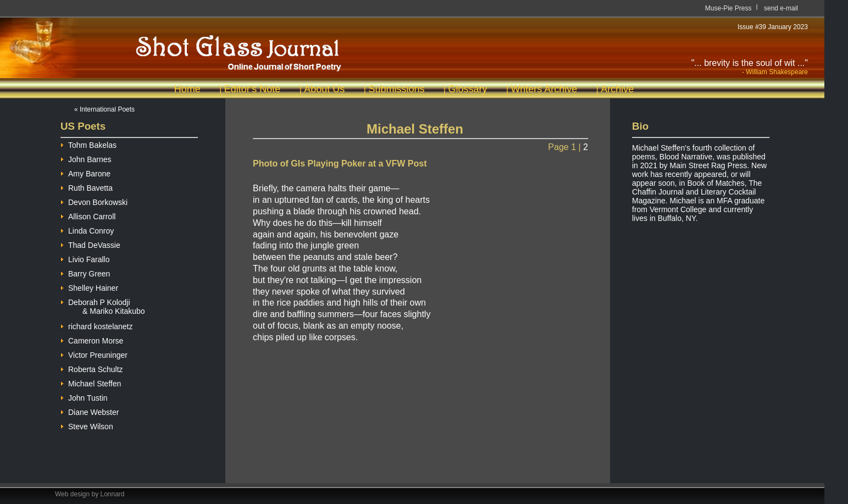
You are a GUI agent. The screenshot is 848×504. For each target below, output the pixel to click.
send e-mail (781, 8)
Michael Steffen (91, 382)
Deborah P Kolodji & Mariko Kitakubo (103, 302)
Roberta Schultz (92, 368)
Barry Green (85, 272)
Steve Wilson (87, 425)
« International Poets (104, 109)
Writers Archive (544, 89)
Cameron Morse (92, 339)
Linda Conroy (87, 229)
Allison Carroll (88, 215)
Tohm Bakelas (88, 144)
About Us (324, 89)
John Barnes (86, 158)
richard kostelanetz (97, 325)
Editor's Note (252, 89)
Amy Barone (85, 172)
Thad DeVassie (90, 244)
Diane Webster (90, 411)
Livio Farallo (85, 258)
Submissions (396, 89)
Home (187, 89)
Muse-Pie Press (728, 8)
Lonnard (113, 494)
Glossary (467, 89)
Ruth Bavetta (87, 187)
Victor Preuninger (94, 354)
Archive (617, 89)
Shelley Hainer (89, 287)
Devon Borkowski (94, 201)
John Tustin (84, 397)
